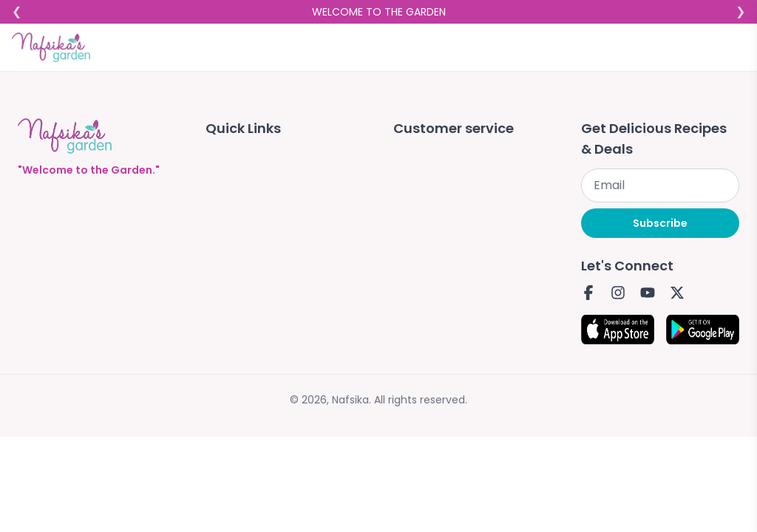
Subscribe (660, 223)
